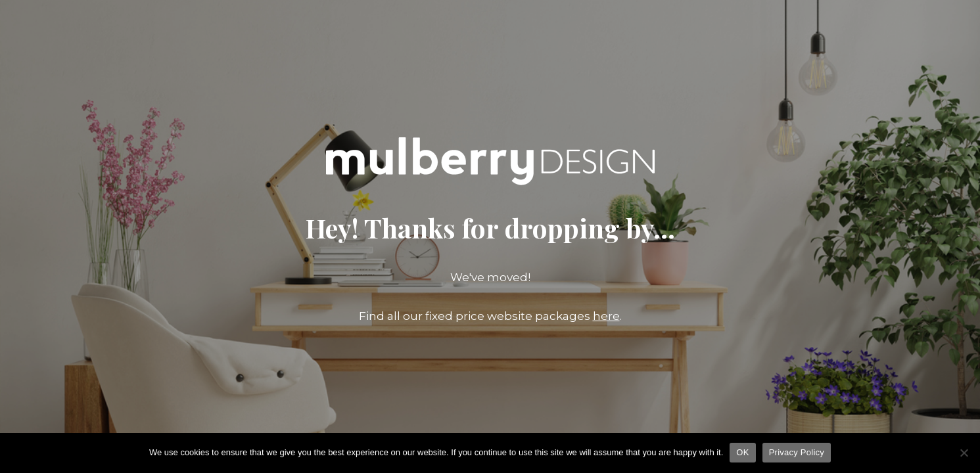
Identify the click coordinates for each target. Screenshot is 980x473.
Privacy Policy (797, 452)
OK (742, 452)
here (606, 316)
